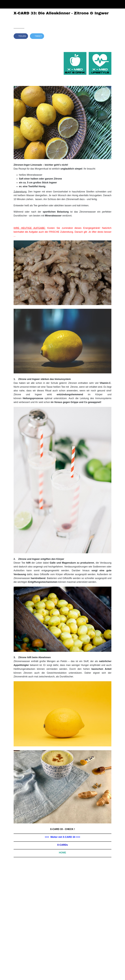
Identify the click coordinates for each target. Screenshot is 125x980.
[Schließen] (4, 4)
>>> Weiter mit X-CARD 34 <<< (63, 837)
